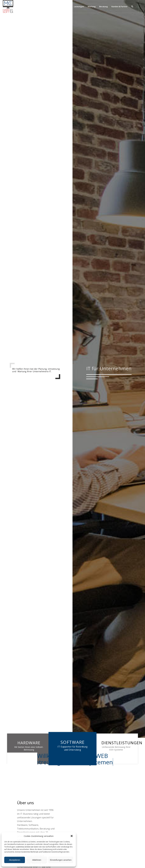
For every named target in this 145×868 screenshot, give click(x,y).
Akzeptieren (15, 860)
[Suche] (132, 6)
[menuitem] (51, 6)
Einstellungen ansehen (61, 860)
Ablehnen (37, 860)
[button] (72, 836)
